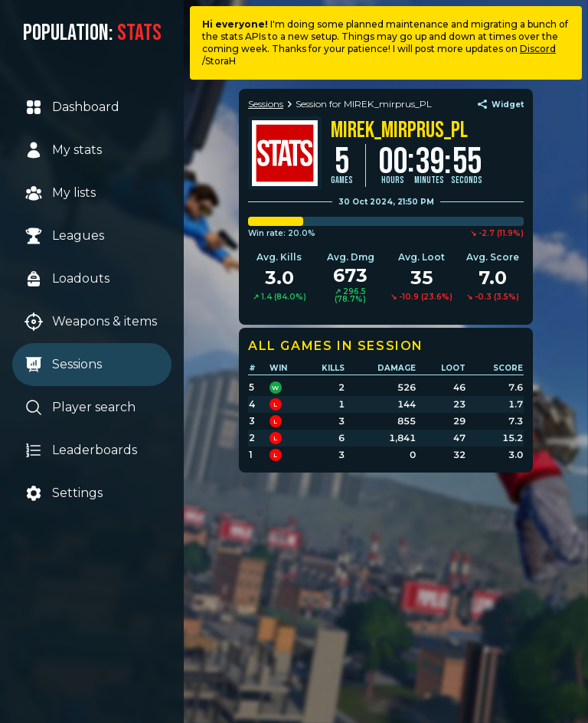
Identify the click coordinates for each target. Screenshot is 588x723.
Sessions (63, 365)
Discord (538, 49)
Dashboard (72, 107)
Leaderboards (81, 450)
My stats (63, 150)
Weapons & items (91, 322)
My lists (60, 193)
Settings (64, 493)
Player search (80, 407)
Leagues (64, 236)
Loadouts (67, 279)
